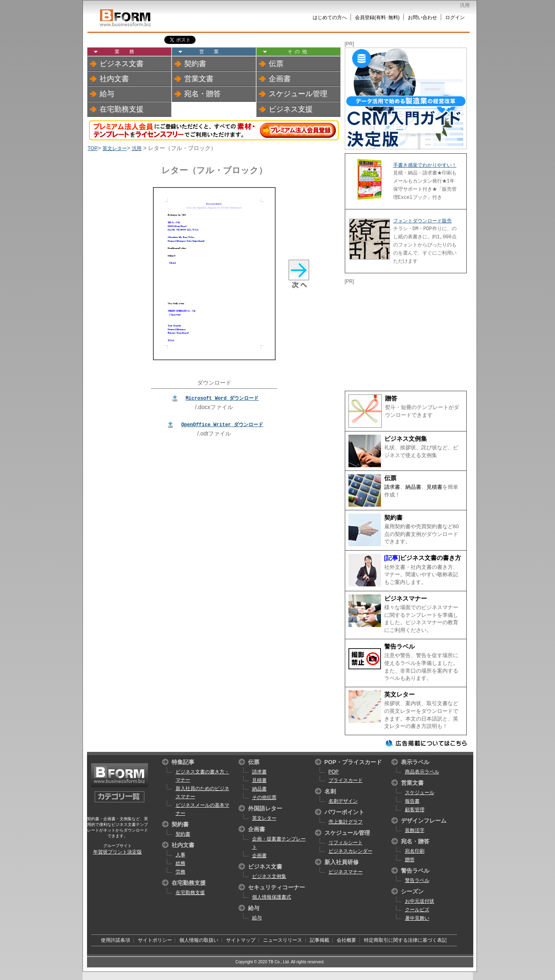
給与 (107, 94)
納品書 (413, 487)
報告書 (412, 801)
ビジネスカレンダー (350, 851)
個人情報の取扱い (199, 940)
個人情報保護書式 (272, 897)
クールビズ (417, 910)
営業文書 (199, 78)
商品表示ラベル (422, 772)
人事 (181, 855)
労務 (181, 872)
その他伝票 (264, 797)
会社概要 (346, 940)
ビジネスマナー (406, 599)
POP (334, 772)
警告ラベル (399, 647)
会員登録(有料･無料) (377, 17)
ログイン (455, 17)
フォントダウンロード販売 (422, 221)
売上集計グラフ (346, 822)
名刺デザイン (343, 801)
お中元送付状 (420, 901)
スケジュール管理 (298, 94)
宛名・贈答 (202, 94)
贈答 (391, 399)
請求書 (392, 487)
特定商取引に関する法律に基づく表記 (405, 940)
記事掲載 (320, 940)
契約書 (195, 63)
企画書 (280, 78)
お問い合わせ (422, 17)
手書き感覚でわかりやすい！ (425, 165)
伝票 (276, 63)
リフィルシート (346, 843)
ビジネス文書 (122, 63)
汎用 (137, 148)
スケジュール (420, 793)
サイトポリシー (155, 940)
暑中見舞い (417, 918)
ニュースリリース (283, 940)
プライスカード (346, 780)
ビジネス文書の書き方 (431, 558)
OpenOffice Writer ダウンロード (222, 424)
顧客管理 (415, 810)
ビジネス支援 (291, 109)
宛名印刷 (415, 851)
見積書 (434, 487)
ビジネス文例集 (406, 439)
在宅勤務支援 (122, 109)
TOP (93, 148)
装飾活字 (415, 830)
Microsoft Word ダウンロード (222, 398)
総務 (181, 863)
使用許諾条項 (115, 940)
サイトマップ (241, 940)
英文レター (115, 148)
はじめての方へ (330, 17)
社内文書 (114, 78)
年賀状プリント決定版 (118, 852)
